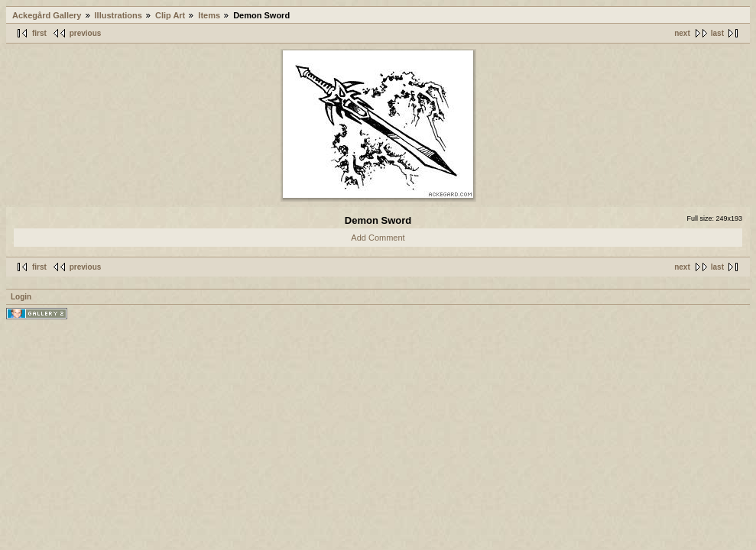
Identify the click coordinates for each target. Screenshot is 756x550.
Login (21, 297)
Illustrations (118, 15)
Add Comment (378, 238)
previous (86, 33)
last (717, 33)
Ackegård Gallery (47, 15)
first (39, 33)
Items (209, 15)
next (682, 33)
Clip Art (170, 15)
